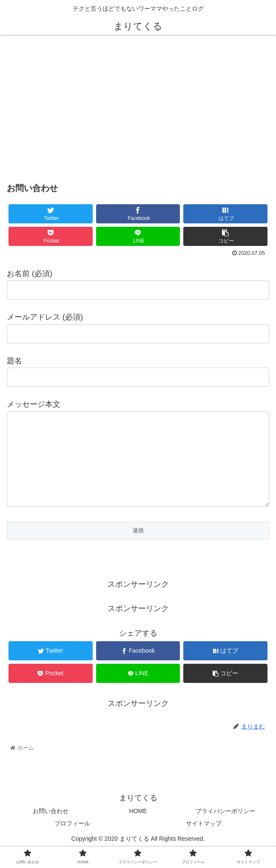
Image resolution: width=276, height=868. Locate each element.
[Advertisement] (138, 106)
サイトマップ (204, 840)
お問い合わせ (51, 828)
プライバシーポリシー (225, 828)
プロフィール (72, 840)
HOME (138, 828)
